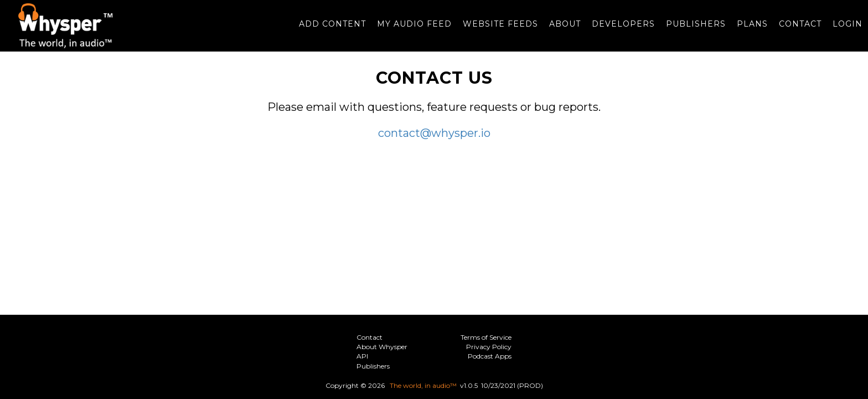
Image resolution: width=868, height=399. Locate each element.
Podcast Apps (490, 356)
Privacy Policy (489, 347)
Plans (747, 29)
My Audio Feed (409, 29)
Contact (795, 29)
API (362, 356)
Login (842, 29)
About (559, 29)
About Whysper (382, 347)
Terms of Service (486, 337)
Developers (618, 29)
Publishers (690, 29)
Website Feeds (495, 29)
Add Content (327, 29)
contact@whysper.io (434, 144)
